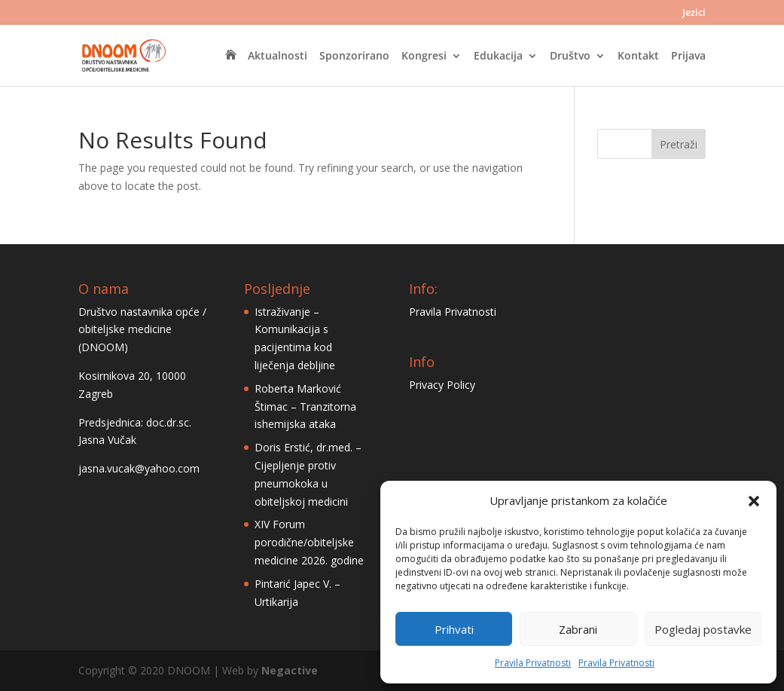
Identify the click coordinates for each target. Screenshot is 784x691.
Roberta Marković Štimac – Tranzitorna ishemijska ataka (305, 407)
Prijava (688, 57)
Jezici (694, 13)
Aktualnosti (278, 57)
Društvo (570, 57)
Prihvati (454, 629)
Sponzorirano (354, 57)
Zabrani (578, 629)
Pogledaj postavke (703, 629)
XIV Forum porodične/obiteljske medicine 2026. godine (309, 542)
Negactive (290, 670)
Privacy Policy (442, 385)
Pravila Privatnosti (533, 663)
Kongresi (424, 57)
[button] (754, 501)
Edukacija (498, 57)
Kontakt (638, 57)
